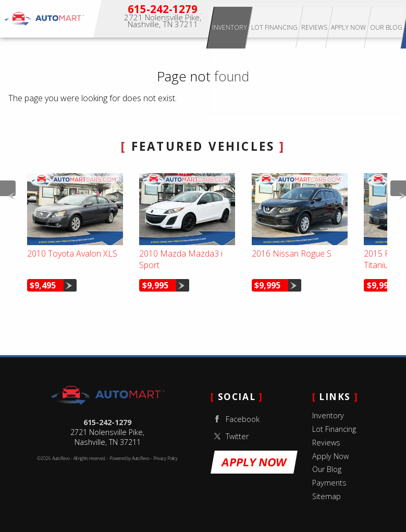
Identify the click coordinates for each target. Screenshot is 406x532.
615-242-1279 (107, 422)
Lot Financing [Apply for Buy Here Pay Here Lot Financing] (299, 19)
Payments (329, 483)
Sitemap (327, 496)
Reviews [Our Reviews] (340, 19)
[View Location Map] (163, 21)
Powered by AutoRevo (130, 458)
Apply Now (374, 19)
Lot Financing (334, 429)
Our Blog (327, 469)
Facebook (235, 419)
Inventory (255, 19)
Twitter (230, 436)
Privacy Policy (165, 458)
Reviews (326, 443)
